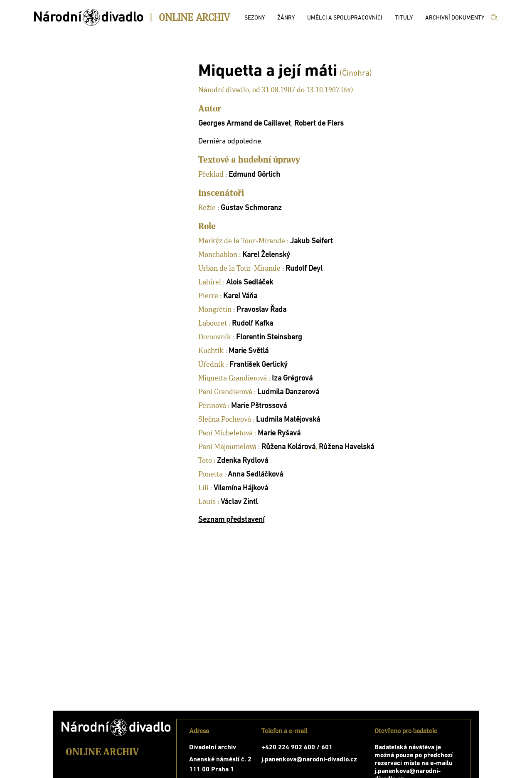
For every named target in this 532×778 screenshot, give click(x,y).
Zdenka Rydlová (243, 461)
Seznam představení (231, 520)
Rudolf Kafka (252, 324)
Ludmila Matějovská (288, 420)
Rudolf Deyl (304, 269)
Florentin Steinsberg (269, 337)
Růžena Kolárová (288, 447)
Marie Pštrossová (259, 406)
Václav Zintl (239, 502)
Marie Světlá (249, 351)
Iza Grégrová (292, 379)
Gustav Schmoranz (251, 208)
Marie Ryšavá (279, 433)
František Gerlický (259, 365)
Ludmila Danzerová (288, 392)
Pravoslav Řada (261, 310)
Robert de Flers (319, 124)
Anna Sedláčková (255, 475)
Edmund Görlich (254, 175)
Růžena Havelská (346, 447)
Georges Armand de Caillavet (245, 124)
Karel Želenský (266, 255)
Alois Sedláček (250, 283)
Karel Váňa (240, 296)
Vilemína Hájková (241, 488)
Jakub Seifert (312, 241)
